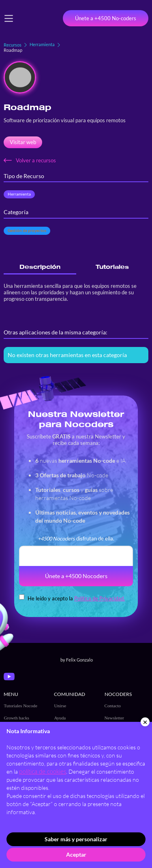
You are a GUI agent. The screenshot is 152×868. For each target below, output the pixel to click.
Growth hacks (16, 718)
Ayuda (60, 718)
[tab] (40, 267)
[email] (76, 556)
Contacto (113, 706)
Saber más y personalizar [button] (76, 839)
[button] (9, 18)
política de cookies (43, 771)
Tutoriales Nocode (20, 706)
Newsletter (114, 718)
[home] (36, 18)
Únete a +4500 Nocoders (76, 576)
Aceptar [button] (76, 854)
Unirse (60, 706)
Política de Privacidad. (100, 598)
